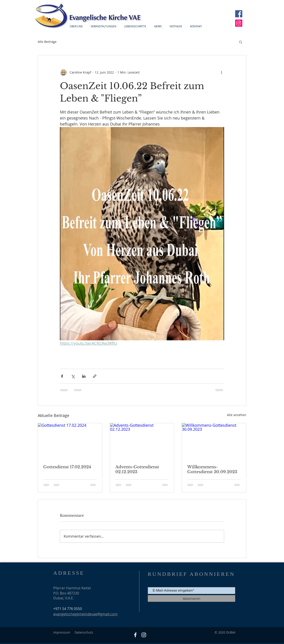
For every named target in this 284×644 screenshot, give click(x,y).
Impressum (62, 632)
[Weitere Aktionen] (221, 72)
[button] (241, 42)
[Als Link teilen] (95, 376)
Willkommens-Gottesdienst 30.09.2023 (212, 469)
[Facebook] (239, 14)
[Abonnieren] (191, 598)
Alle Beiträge (47, 42)
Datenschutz (84, 632)
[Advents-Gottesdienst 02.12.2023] (142, 441)
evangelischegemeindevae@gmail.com (85, 614)
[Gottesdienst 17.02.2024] (70, 441)
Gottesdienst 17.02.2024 (67, 467)
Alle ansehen (237, 415)
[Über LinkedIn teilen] (84, 376)
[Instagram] (239, 23)
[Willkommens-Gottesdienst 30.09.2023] (214, 441)
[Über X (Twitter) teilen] (73, 376)
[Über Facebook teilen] (62, 376)
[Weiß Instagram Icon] (144, 635)
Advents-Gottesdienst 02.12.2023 (137, 469)
